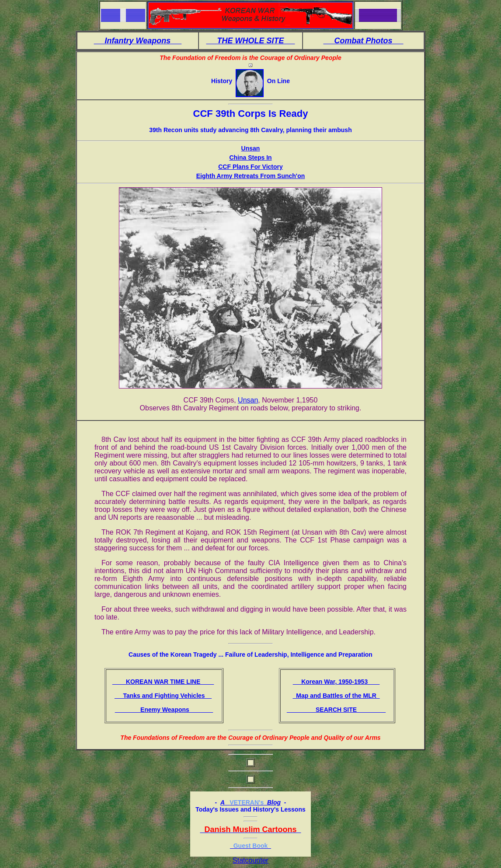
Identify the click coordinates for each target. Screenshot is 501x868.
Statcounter (250, 860)
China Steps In (250, 157)
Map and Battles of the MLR (336, 696)
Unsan (251, 148)
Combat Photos (364, 41)
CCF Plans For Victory (250, 167)
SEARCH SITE (336, 710)
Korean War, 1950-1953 (336, 682)
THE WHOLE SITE (250, 41)
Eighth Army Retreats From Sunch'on (251, 176)
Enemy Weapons (164, 710)
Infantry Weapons (138, 41)
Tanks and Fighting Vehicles (163, 696)
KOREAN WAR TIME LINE (163, 682)
